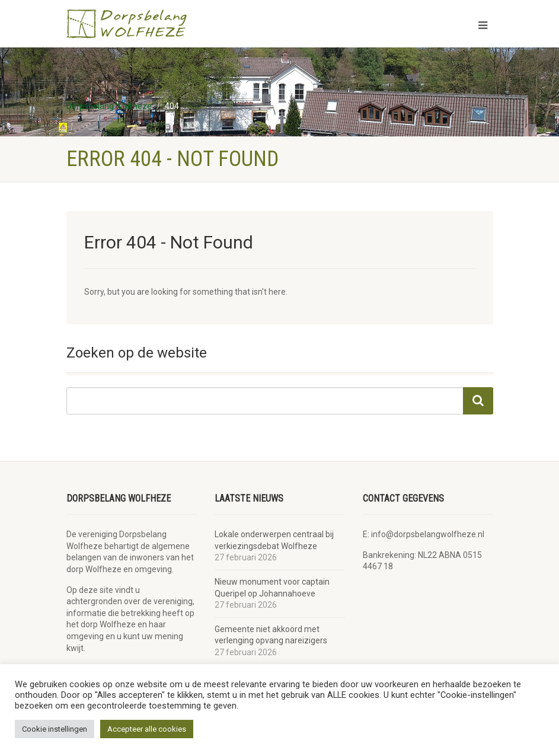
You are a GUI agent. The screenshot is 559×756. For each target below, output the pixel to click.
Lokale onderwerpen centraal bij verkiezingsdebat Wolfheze (274, 540)
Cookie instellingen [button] (55, 729)
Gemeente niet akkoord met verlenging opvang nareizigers (271, 635)
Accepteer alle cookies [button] (147, 729)
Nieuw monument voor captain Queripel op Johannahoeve (272, 588)
